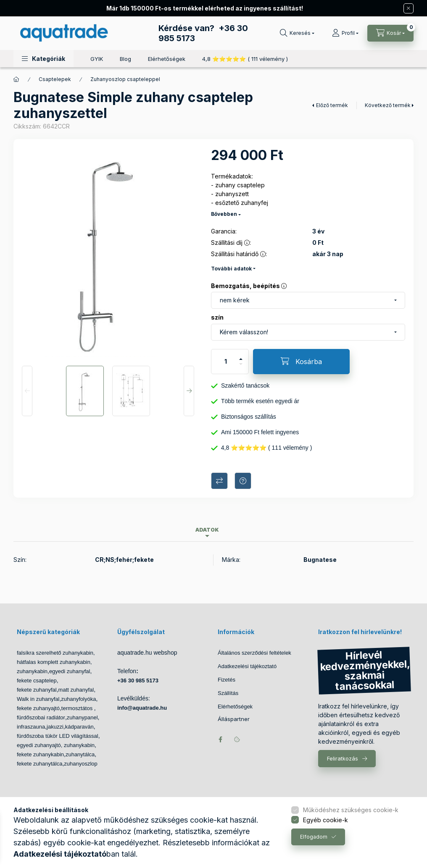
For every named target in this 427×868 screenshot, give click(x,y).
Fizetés (227, 680)
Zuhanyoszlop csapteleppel (125, 79)
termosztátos (78, 708)
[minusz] (241, 368)
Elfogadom (314, 837)
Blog (125, 59)
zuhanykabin (32, 671)
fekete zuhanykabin (40, 754)
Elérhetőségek (167, 59)
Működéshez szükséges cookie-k (351, 810)
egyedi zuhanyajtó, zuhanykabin (56, 745)
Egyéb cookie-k (326, 820)
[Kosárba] (301, 362)
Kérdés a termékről (243, 481)
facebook (220, 740)
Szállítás (228, 693)
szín (217, 317)
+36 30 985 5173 (138, 681)
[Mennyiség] (226, 362)
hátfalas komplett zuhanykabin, (54, 662)
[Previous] (27, 391)
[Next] (189, 391)
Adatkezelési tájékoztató (247, 666)
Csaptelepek (55, 79)
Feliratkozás (343, 758)
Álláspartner (234, 719)
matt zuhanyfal (76, 690)
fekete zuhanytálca (40, 764)
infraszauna (31, 727)
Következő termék (388, 105)
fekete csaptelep (37, 681)
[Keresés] (297, 33)
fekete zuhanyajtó (38, 708)
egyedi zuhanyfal (70, 671)
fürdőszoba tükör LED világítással (58, 736)
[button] (43, 59)
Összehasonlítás (219, 481)
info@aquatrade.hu (142, 708)
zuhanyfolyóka (78, 699)
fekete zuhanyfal (37, 690)
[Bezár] (409, 8)
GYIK (97, 59)
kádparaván (79, 727)
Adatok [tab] (207, 530)
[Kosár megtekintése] (390, 33)
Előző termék (332, 105)
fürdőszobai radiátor (41, 717)
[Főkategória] (16, 79)
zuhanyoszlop (81, 764)
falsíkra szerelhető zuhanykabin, (56, 653)
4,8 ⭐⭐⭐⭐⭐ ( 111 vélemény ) (245, 59)
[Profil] (345, 33)
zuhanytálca (80, 754)
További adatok (231, 269)
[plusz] (241, 355)
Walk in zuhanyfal (38, 699)
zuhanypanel (82, 717)
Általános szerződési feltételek (254, 653)
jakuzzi (55, 727)
